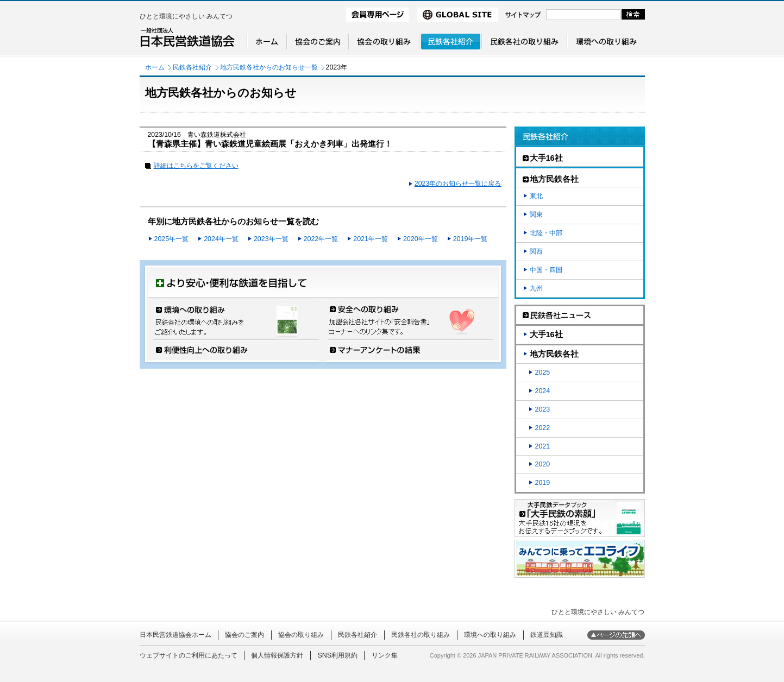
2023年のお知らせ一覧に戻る (458, 184)
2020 (543, 464)
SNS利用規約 (337, 655)
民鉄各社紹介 (192, 67)
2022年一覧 (321, 239)
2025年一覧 (172, 239)
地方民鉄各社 (554, 354)
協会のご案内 (244, 635)
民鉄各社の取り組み (421, 635)
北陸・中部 (546, 233)
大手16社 (546, 334)
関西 (536, 251)
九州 (536, 288)
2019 (543, 483)
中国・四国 (546, 270)
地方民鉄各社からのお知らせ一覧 (269, 67)
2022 (543, 428)
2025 (543, 372)
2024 (543, 391)
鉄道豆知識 (547, 635)
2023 (543, 409)
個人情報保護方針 (277, 655)
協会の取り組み (301, 635)
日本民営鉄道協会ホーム (175, 635)
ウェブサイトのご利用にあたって (189, 655)
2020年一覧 (421, 239)
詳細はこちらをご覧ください (196, 166)
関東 (536, 214)
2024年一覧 (221, 239)
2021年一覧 (371, 239)
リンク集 (385, 655)
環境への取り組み (490, 635)
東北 (536, 196)
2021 (543, 446)
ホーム (155, 67)
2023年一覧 (271, 239)
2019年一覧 (471, 239)
